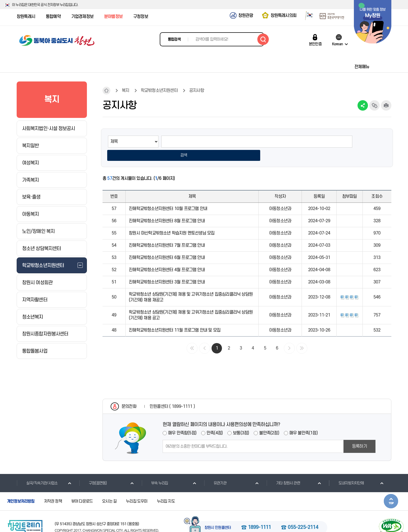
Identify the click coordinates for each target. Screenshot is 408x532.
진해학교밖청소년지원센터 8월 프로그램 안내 (167, 208)
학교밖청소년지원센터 (159, 91)
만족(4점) (215, 421)
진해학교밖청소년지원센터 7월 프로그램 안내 (167, 233)
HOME (106, 91)
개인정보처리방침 (21, 489)
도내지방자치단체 (346, 471)
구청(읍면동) (93, 471)
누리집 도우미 (137, 489)
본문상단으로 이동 (391, 489)
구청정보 (141, 17)
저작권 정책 (53, 489)
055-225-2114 (303, 515)
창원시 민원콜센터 (218, 515)
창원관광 (246, 16)
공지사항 (197, 91)
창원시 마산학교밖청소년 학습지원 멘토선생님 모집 (172, 221)
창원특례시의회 (283, 16)
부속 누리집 (155, 471)
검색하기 (263, 39)
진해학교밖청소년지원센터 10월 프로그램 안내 (168, 196)
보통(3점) (241, 421)
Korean (337, 44)
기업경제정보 (82, 17)
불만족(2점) (269, 421)
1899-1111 (260, 515)
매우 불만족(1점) (304, 421)
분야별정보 (113, 17)
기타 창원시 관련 (283, 471)
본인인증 (315, 44)
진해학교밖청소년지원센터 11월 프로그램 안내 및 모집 (175, 318)
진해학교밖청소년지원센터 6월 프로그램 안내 (167, 245)
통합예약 (53, 17)
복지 (125, 91)
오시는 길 (109, 489)
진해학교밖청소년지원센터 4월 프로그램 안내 (167, 257)
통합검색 (174, 39)
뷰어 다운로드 (82, 489)
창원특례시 (26, 17)
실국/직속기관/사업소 (37, 471)
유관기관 (215, 471)
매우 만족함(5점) (182, 421)
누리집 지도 (166, 489)
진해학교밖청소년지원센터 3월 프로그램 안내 (167, 270)
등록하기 (359, 434)
